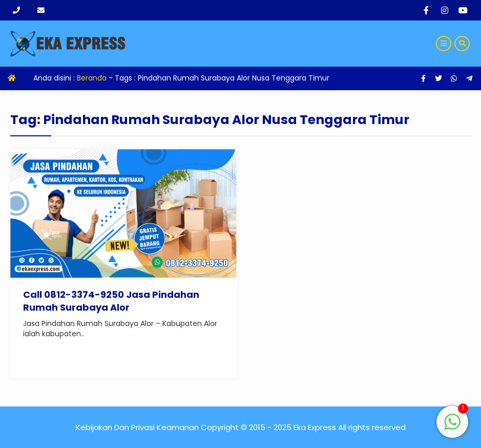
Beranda (92, 78)
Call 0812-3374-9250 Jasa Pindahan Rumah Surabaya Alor (111, 301)
